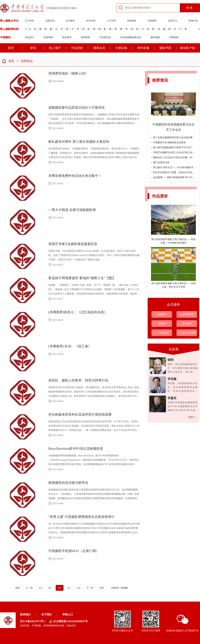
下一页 (90, 588)
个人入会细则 (162, 333)
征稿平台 (173, 21)
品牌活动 (50, 21)
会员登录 (162, 314)
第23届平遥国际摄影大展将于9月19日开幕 (174, 147)
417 (69, 588)
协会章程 (48, 37)
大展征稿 (124, 48)
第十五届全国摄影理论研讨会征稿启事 (172, 138)
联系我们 (25, 614)
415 (50, 588)
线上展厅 (58, 48)
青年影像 (146, 48)
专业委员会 (105, 37)
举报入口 (68, 614)
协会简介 (30, 37)
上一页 (29, 588)
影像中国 (193, 21)
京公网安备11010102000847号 (68, 621)
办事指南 (174, 37)
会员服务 (70, 21)
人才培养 (111, 21)
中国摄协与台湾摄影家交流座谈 (168, 142)
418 (79, 588)
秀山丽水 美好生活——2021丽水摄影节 (172, 167)
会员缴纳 (187, 323)
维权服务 (132, 21)
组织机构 (85, 37)
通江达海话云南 (160, 162)
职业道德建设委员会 (131, 37)
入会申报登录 (187, 314)
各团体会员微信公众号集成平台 (182, 623)
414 (41, 588)
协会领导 (67, 37)
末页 (102, 588)
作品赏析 (80, 48)
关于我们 (46, 614)
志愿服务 (152, 21)
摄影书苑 (168, 48)
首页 (8, 61)
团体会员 (102, 48)
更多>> (192, 417)
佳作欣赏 (91, 21)
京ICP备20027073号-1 (33, 621)
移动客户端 (187, 48)
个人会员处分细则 (187, 333)
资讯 (37, 48)
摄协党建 (155, 37)
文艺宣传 (29, 21)
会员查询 (162, 323)
